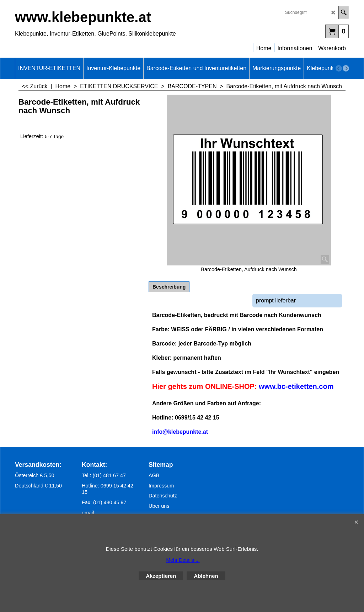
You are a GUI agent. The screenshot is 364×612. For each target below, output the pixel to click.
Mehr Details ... (183, 560)
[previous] (339, 68)
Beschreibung (169, 287)
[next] (346, 68)
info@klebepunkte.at (180, 432)
